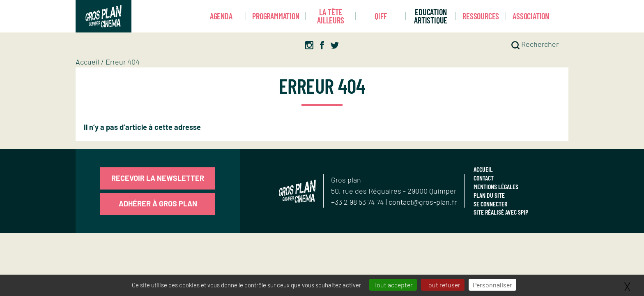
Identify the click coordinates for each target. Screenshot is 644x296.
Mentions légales (496, 186)
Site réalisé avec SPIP (501, 212)
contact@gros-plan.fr (423, 202)
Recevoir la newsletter (158, 178)
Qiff (381, 16)
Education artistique (431, 16)
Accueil (87, 62)
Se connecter (490, 204)
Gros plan (346, 180)
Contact (484, 178)
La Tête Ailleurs (330, 16)
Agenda (221, 16)
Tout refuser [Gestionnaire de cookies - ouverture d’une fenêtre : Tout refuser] (443, 285)
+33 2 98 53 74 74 (358, 202)
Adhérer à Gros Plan (158, 203)
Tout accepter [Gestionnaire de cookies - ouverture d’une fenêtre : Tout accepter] (393, 285)
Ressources (481, 16)
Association (531, 16)
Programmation (276, 16)
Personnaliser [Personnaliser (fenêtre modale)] (492, 285)
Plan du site (489, 195)
